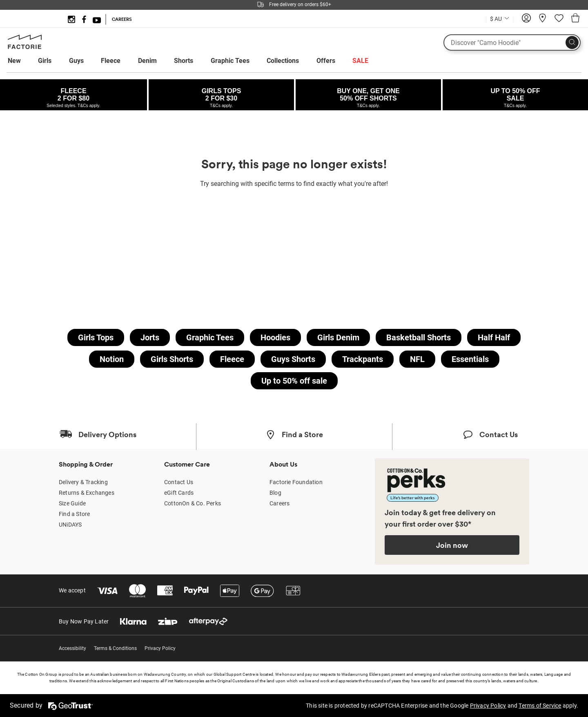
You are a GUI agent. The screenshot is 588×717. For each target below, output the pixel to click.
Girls (45, 61)
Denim (147, 61)
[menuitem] (22, 61)
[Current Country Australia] (500, 20)
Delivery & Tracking (83, 482)
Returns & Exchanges (87, 493)
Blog (275, 493)
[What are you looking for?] (512, 42)
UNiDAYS (70, 525)
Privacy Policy (160, 648)
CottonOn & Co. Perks (193, 503)
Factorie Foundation (296, 482)
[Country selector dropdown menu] (500, 18)
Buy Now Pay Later (84, 621)
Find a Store (74, 514)
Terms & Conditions (115, 648)
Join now (452, 545)
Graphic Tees (230, 61)
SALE (360, 61)
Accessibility (72, 648)
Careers (280, 503)
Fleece (111, 61)
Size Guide (72, 503)
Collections (283, 61)
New (14, 61)
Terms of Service (540, 706)
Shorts (184, 61)
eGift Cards (179, 493)
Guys (76, 61)
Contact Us (179, 482)
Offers (326, 61)
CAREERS (122, 19)
